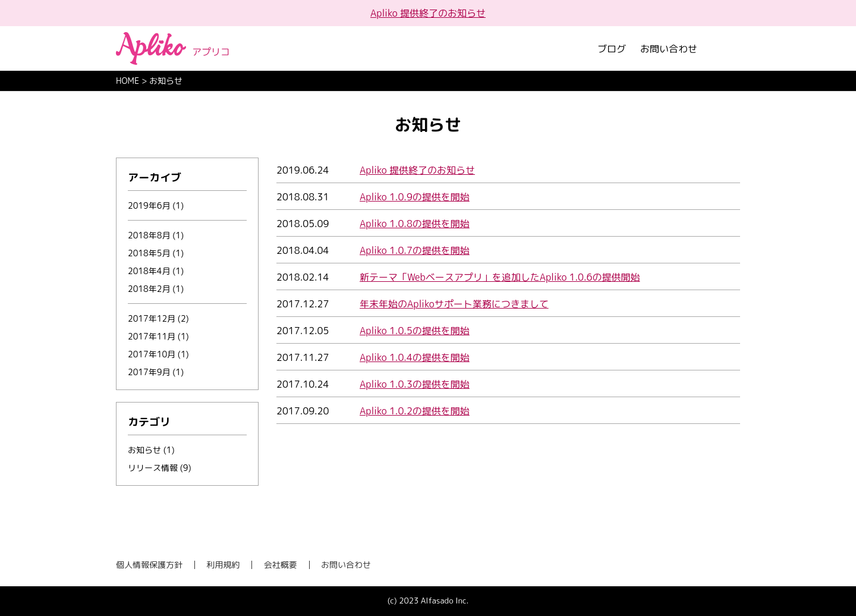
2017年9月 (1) (156, 372)
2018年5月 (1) (156, 253)
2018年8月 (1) (156, 235)
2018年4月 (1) (156, 271)
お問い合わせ (669, 49)
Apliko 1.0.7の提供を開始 (415, 250)
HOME (128, 81)
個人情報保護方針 (149, 565)
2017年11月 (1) (158, 336)
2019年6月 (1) (156, 205)
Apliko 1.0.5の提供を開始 (415, 331)
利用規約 (223, 565)
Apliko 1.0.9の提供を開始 (415, 197)
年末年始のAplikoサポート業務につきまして (454, 304)
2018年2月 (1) (156, 289)
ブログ (612, 49)
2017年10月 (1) (158, 354)
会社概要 (281, 565)
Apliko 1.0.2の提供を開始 (415, 411)
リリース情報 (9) (160, 468)
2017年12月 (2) (158, 318)
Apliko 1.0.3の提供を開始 (415, 384)
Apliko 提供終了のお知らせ (428, 13)
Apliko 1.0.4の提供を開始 (415, 357)
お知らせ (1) (151, 450)
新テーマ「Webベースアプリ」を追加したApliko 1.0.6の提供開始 (500, 277)
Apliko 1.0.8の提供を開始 (415, 224)
